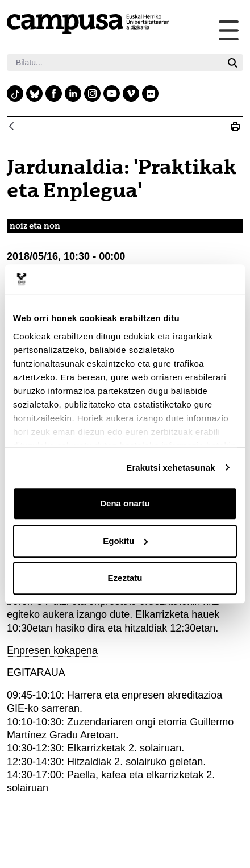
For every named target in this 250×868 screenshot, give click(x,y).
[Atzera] (11, 127)
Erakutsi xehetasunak (170, 468)
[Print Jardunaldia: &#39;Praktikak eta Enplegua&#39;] (235, 127)
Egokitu (125, 541)
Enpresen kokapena (52, 650)
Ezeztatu (125, 578)
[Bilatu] (114, 63)
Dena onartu (125, 503)
